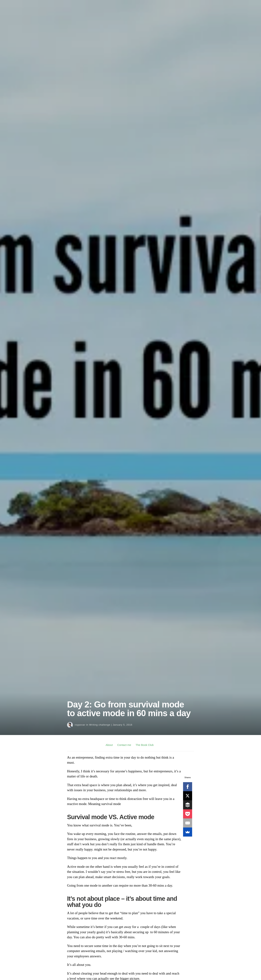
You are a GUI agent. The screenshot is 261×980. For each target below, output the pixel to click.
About (109, 745)
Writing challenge (100, 725)
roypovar (80, 725)
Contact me (124, 745)
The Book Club (145, 745)
